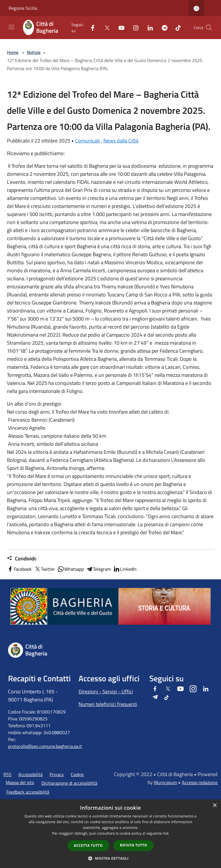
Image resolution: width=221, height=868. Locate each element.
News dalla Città (121, 141)
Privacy (57, 774)
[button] (110, 858)
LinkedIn (125, 569)
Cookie (77, 774)
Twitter (44, 569)
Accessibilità (31, 774)
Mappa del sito (20, 782)
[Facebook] (90, 27)
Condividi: (22, 559)
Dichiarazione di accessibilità (69, 783)
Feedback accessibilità (28, 792)
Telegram (98, 569)
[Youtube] (119, 27)
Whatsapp (71, 569)
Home (13, 52)
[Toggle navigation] (12, 27)
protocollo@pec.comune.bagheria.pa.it (45, 746)
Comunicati (87, 141)
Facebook (19, 569)
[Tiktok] (176, 27)
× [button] (215, 806)
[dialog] (110, 834)
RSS (7, 774)
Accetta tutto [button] (88, 845)
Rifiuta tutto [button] (134, 845)
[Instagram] (134, 27)
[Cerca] (209, 28)
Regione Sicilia (23, 8)
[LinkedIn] (148, 27)
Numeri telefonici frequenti (108, 704)
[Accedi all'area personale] (196, 8)
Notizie (34, 52)
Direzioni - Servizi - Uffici (106, 691)
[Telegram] (162, 27)
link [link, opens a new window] (166, 833)
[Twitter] (105, 27)
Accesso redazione (200, 782)
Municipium (165, 782)
